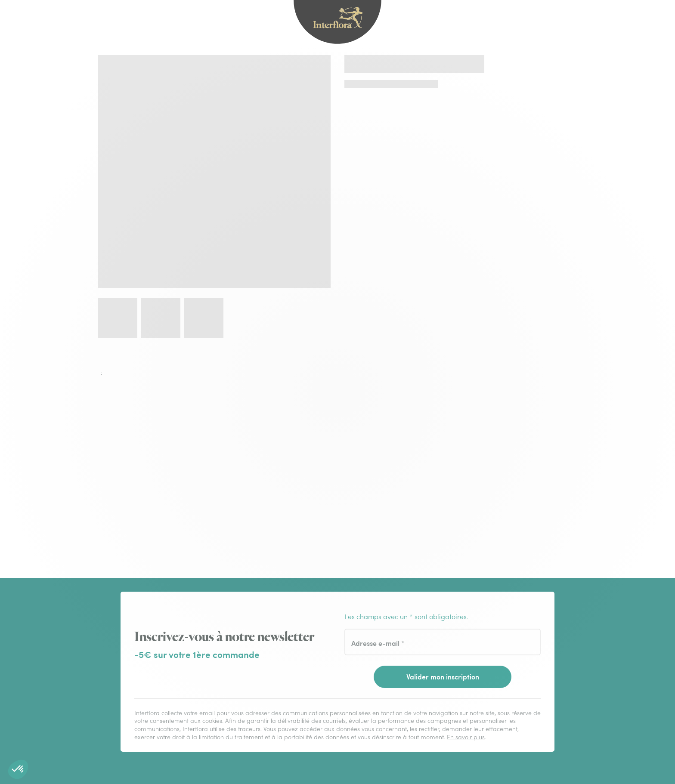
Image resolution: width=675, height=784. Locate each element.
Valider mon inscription (443, 677)
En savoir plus (466, 737)
